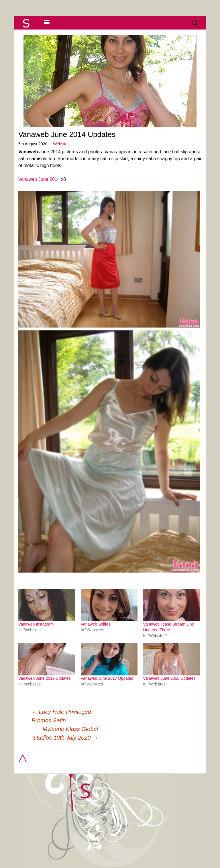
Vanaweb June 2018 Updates (169, 678)
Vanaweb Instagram (36, 624)
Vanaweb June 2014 (39, 179)
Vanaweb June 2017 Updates (107, 678)
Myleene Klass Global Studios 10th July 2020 (65, 733)
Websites (61, 144)
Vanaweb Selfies (96, 624)
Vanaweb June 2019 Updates (45, 678)
